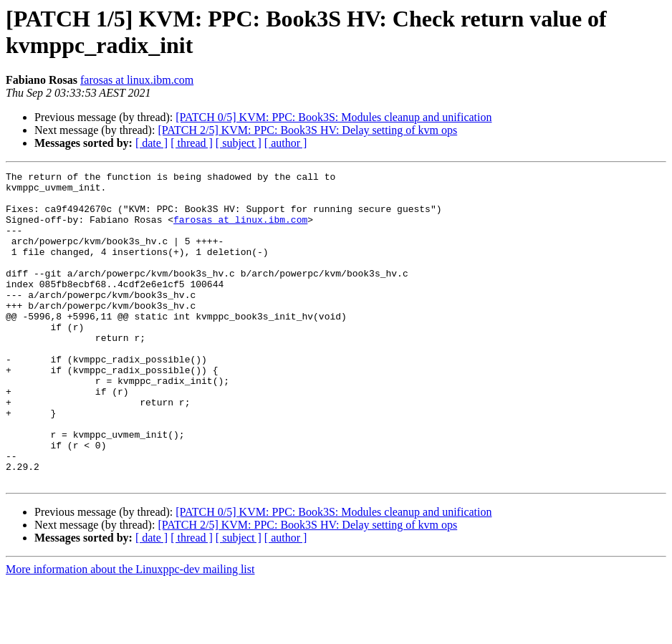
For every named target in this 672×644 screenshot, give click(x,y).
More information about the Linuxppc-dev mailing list (130, 631)
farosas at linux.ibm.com (137, 80)
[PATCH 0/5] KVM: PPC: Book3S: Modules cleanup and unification (333, 117)
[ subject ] (239, 143)
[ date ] (152, 143)
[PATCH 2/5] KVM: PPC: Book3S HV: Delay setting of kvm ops (307, 130)
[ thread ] (192, 143)
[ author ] (286, 143)
